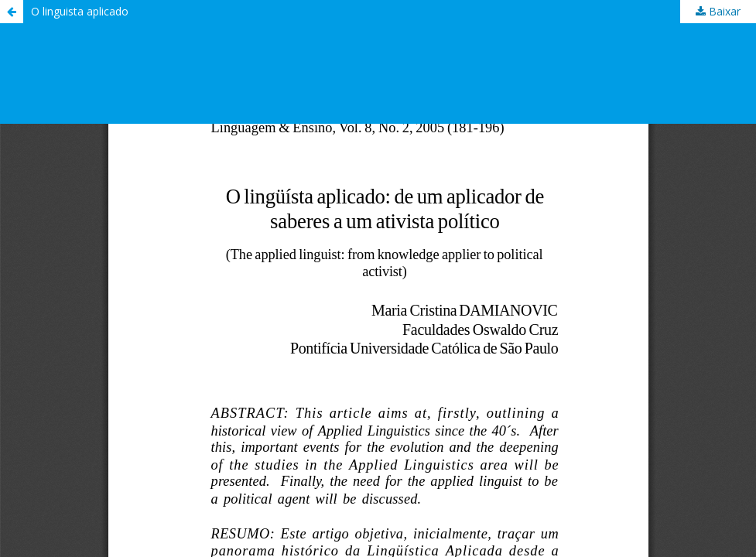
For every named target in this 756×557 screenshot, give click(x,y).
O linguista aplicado (80, 11)
